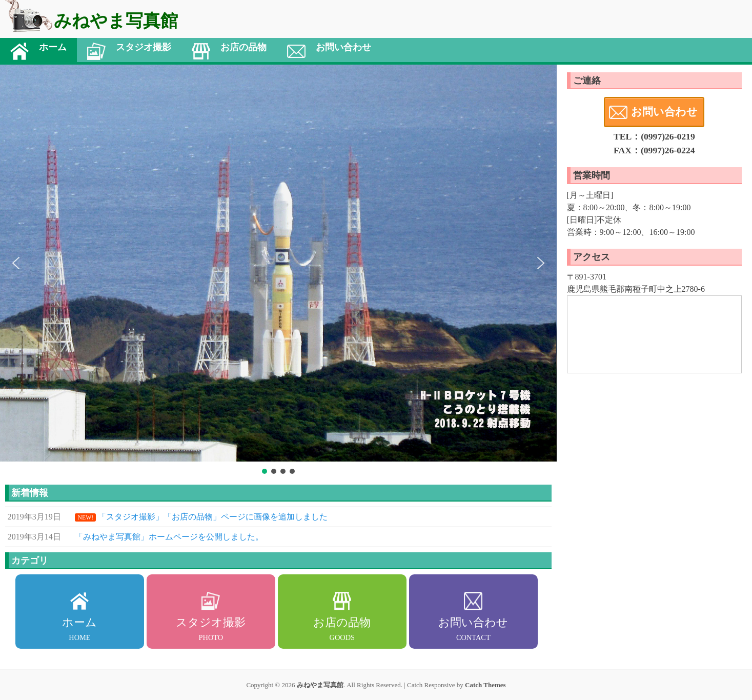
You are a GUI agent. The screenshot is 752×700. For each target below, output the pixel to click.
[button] (16, 263)
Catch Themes (485, 685)
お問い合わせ (664, 112)
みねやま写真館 (320, 685)
